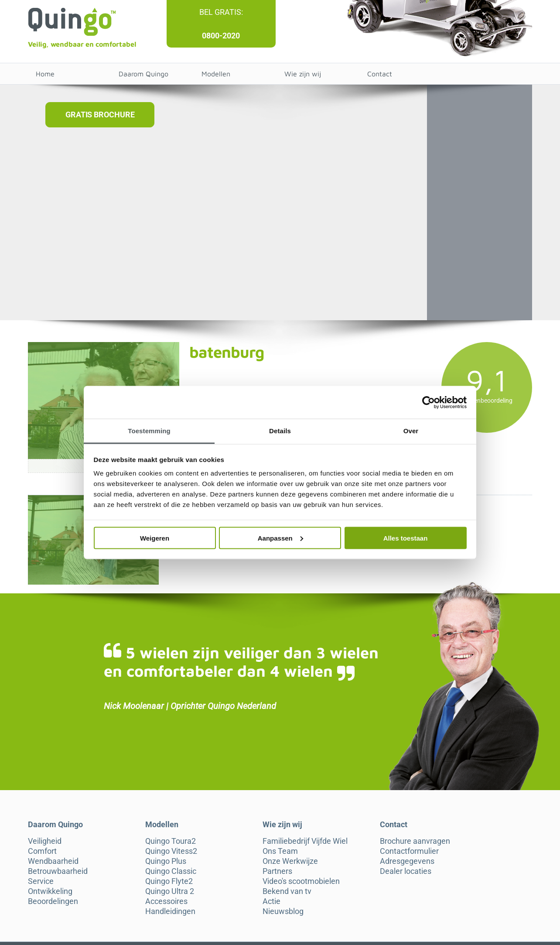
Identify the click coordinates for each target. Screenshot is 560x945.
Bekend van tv (287, 891)
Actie (271, 901)
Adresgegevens (407, 861)
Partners (277, 871)
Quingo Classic (171, 871)
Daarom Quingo (143, 74)
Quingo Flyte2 (169, 881)
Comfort (42, 851)
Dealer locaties (406, 871)
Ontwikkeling (50, 891)
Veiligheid (45, 841)
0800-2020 (221, 36)
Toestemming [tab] (149, 431)
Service (41, 881)
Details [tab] (280, 431)
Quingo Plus (166, 861)
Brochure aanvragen (415, 841)
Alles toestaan (406, 538)
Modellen (216, 74)
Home (45, 74)
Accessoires (166, 901)
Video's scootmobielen (301, 881)
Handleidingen (170, 911)
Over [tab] (411, 431)
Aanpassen (280, 538)
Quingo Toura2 (171, 841)
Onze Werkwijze (290, 861)
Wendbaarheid (53, 861)
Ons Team (280, 851)
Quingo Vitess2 (171, 851)
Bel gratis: (221, 12)
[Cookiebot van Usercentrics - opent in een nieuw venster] (429, 402)
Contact (380, 74)
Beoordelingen (53, 901)
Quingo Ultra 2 (170, 891)
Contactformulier (409, 851)
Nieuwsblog (283, 911)
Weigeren (155, 538)
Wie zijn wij (303, 74)
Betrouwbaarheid (58, 871)
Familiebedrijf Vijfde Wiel (305, 841)
